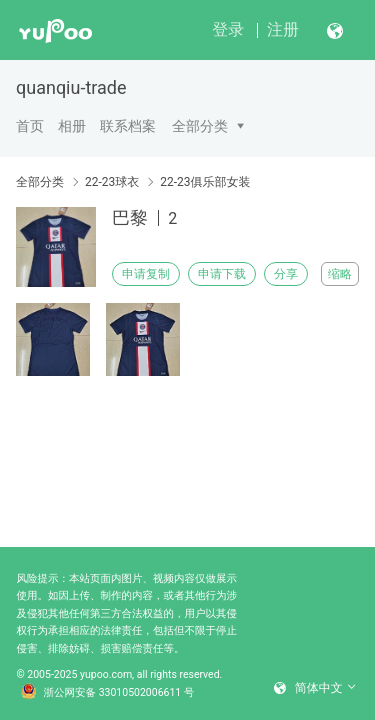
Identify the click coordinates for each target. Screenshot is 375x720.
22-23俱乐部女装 (205, 182)
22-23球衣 (112, 182)
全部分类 (200, 126)
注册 (283, 29)
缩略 (340, 274)
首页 (30, 126)
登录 (228, 29)
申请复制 (146, 274)
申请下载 (222, 274)
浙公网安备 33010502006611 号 (108, 693)
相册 (72, 126)
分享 (286, 274)
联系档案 (128, 126)
